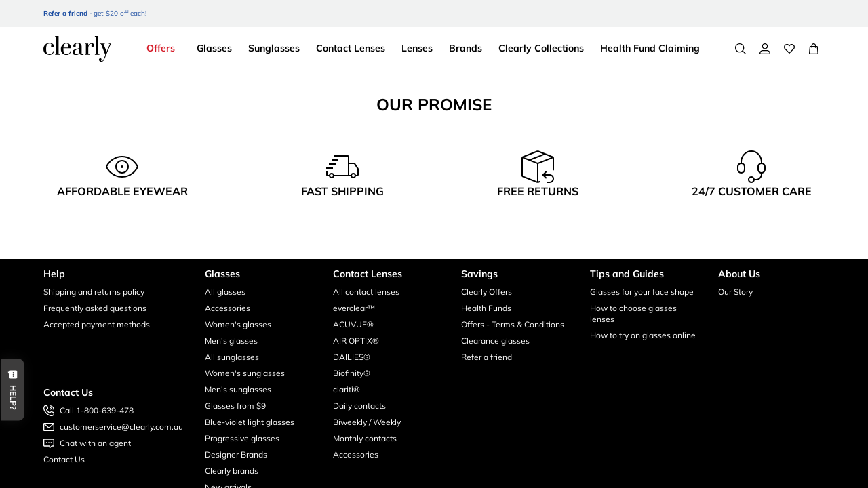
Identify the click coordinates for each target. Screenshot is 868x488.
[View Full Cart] (814, 49)
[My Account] (765, 49)
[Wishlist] (789, 49)
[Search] (741, 49)
